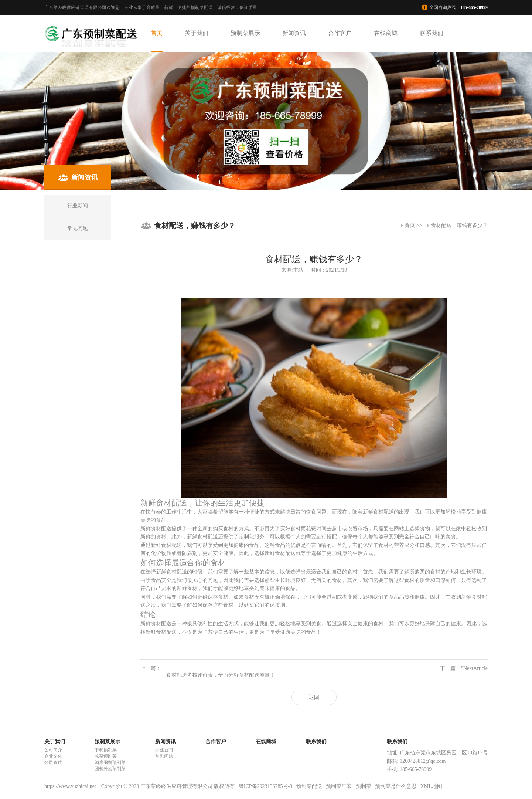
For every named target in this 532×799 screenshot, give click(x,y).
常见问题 (164, 756)
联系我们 (432, 33)
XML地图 (431, 786)
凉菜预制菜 (106, 756)
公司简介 (53, 750)
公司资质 (53, 762)
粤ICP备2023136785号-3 (265, 786)
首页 (157, 33)
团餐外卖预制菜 (110, 769)
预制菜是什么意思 (396, 786)
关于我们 (197, 33)
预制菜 (364, 786)
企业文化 (53, 756)
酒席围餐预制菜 (110, 762)
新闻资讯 (294, 33)
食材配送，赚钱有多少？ (459, 225)
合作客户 (340, 33)
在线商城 (386, 33)
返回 (314, 697)
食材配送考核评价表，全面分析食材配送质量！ (221, 675)
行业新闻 (164, 750)
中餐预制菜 (106, 750)
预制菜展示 (245, 33)
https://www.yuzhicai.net (71, 786)
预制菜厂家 (339, 786)
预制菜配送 (309, 786)
